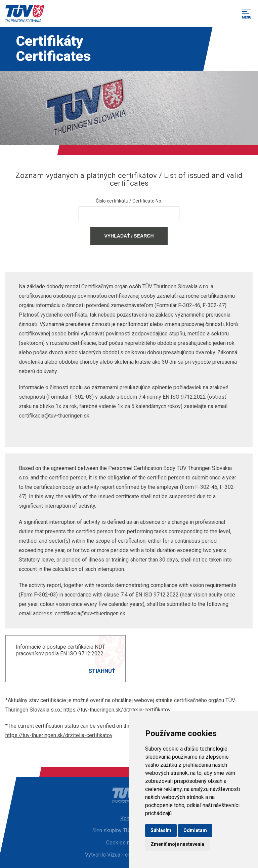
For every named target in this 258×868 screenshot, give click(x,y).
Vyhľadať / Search (129, 236)
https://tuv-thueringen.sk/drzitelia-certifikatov (117, 710)
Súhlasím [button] (161, 830)
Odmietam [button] (195, 830)
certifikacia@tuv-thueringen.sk (54, 416)
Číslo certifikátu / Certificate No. (129, 201)
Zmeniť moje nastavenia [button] (177, 844)
